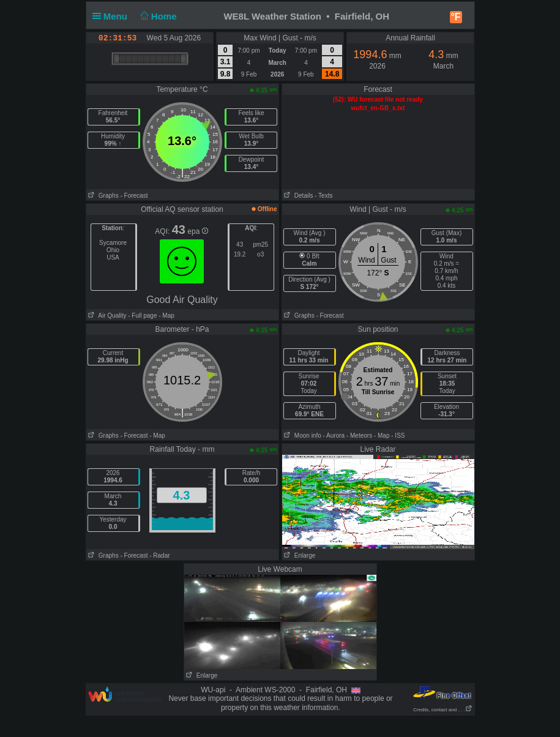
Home (157, 16)
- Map (165, 316)
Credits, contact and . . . (442, 710)
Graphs (103, 196)
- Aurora (334, 436)
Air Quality (106, 316)
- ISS (398, 436)
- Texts (323, 196)
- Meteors (359, 436)
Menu (113, 16)
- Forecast (134, 196)
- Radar (159, 556)
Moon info (302, 436)
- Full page (142, 316)
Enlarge (299, 556)
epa (197, 231)
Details (298, 196)
